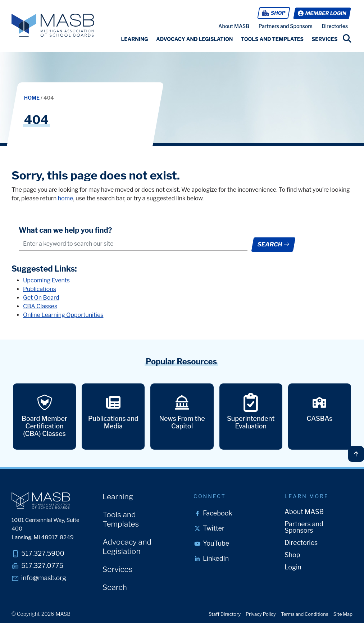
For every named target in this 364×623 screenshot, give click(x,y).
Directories (335, 26)
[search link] (347, 38)
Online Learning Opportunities (63, 316)
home (66, 198)
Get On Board (41, 298)
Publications (40, 290)
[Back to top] (356, 453)
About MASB (234, 26)
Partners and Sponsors (286, 26)
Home (32, 97)
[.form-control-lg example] (133, 243)
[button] (134, 39)
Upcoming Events (46, 281)
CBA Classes (40, 307)
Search (273, 244)
